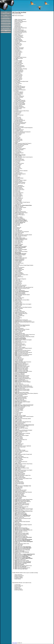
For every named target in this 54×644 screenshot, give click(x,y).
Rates (6, 15)
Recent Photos (6, 17)
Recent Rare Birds (6, 19)
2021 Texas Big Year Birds (6, 30)
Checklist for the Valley (6, 23)
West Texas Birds (6, 28)
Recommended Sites (6, 32)
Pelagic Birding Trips (6, 20)
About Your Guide (6, 14)
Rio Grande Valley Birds (6, 27)
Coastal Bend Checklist (6, 22)
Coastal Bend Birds (6, 25)
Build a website (15, 643)
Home (6, 12)
